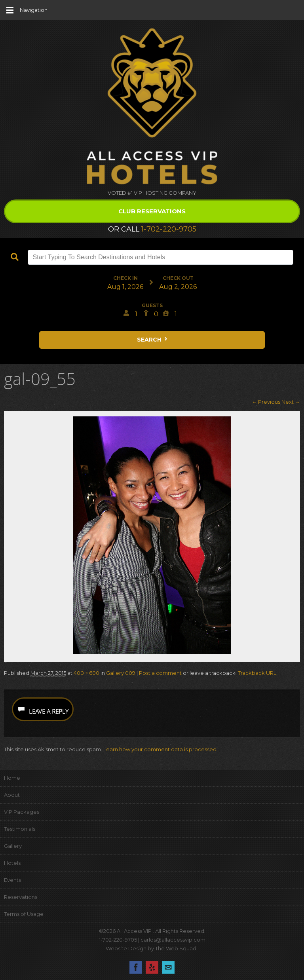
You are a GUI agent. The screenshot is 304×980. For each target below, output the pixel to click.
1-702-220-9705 (169, 229)
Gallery (13, 846)
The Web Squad (176, 948)
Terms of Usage (24, 914)
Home (12, 778)
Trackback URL (257, 673)
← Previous (266, 402)
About (12, 795)
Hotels (12, 863)
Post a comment (160, 673)
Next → (291, 402)
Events (12, 880)
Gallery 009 (121, 673)
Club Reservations (152, 211)
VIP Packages (22, 812)
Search (153, 340)
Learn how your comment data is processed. (161, 749)
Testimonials (20, 829)
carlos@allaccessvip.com (173, 940)
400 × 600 (86, 673)
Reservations (21, 897)
